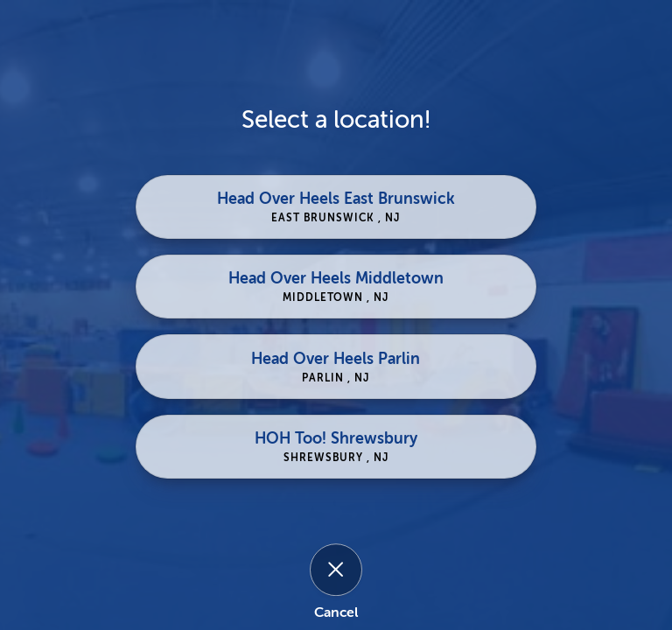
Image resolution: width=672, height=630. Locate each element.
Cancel (336, 612)
